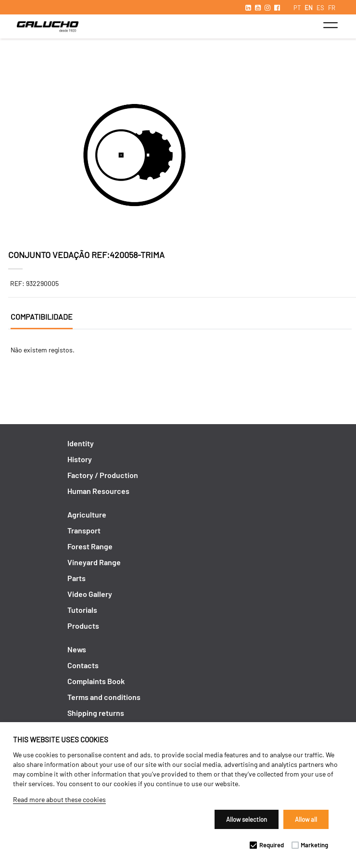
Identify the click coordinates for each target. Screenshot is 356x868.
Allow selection (247, 819)
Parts (76, 578)
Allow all (306, 819)
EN (309, 8)
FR (332, 8)
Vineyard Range (94, 562)
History (80, 459)
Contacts (83, 665)
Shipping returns (96, 713)
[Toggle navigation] (330, 25)
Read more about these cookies (59, 799)
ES (320, 8)
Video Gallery (90, 594)
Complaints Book (96, 681)
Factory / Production (103, 475)
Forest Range (90, 546)
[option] (178, 156)
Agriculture (87, 514)
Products (83, 626)
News (77, 649)
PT (297, 8)
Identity (81, 443)
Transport (84, 530)
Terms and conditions (104, 697)
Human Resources (98, 491)
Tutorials (82, 610)
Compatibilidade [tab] (42, 317)
